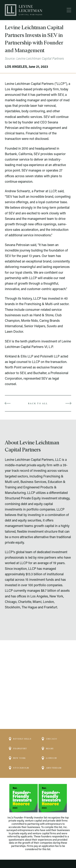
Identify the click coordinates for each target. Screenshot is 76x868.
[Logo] (24, 10)
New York (17, 751)
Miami (48, 742)
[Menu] (69, 10)
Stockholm (19, 761)
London (49, 751)
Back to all (38, 403)
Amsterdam (52, 761)
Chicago (49, 732)
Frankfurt (18, 742)
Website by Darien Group (38, 857)
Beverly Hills (20, 732)
